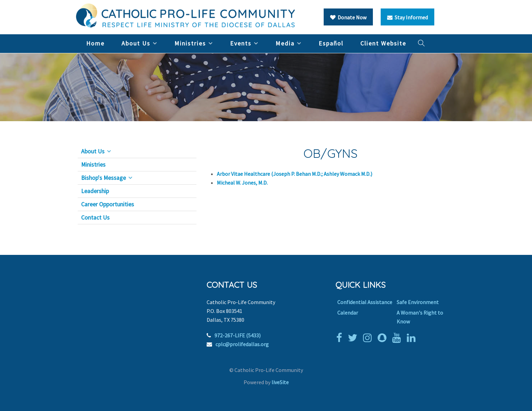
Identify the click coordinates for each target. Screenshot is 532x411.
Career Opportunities (108, 204)
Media (285, 43)
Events (241, 43)
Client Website (383, 43)
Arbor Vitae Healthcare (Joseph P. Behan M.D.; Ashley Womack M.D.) (294, 174)
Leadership (95, 191)
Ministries (190, 43)
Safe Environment (418, 302)
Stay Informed (407, 17)
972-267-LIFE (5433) (237, 335)
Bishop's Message (103, 178)
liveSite (280, 382)
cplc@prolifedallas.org (242, 344)
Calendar (348, 313)
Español (331, 43)
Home (95, 43)
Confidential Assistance (365, 302)
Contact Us (95, 218)
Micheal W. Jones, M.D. (243, 183)
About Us (136, 43)
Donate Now (348, 17)
